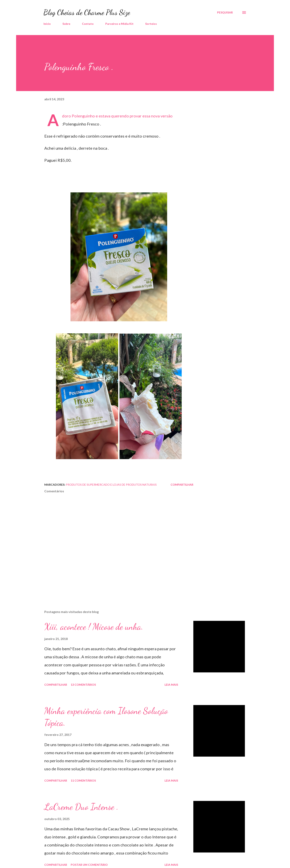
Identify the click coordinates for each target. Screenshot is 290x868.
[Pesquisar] (225, 12)
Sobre (66, 24)
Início (47, 24)
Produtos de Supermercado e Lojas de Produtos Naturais (111, 485)
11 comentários (83, 780)
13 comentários (83, 685)
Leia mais (171, 685)
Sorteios (151, 24)
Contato (88, 24)
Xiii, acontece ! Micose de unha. (94, 627)
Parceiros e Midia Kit (119, 24)
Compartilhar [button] (182, 485)
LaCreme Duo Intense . (81, 807)
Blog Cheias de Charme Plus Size (87, 12)
